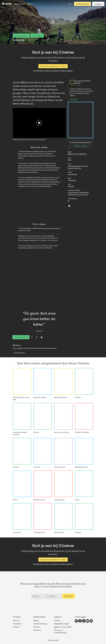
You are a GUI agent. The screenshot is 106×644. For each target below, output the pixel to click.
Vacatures (37, 630)
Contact (57, 620)
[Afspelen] (53, 22)
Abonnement (20, 4)
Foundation (17, 624)
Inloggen (98, 4)
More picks (74, 99)
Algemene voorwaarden (63, 627)
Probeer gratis (82, 4)
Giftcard (16, 627)
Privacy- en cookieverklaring (60, 631)
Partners (37, 627)
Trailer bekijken (37, 36)
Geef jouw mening (80, 146)
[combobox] (70, 4)
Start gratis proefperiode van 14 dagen (53, 66)
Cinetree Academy (40, 624)
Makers (36, 620)
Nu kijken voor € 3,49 (21, 36)
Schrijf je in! (69, 596)
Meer (30, 4)
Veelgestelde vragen (61, 624)
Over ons (16, 620)
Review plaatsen (20, 353)
